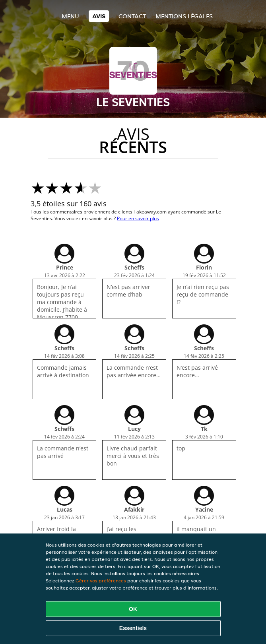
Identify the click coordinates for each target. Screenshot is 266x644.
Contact (132, 16)
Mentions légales (184, 16)
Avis (99, 16)
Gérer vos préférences (101, 581)
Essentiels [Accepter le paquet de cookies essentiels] (133, 628)
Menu (70, 16)
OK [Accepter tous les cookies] (133, 609)
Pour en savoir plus (138, 218)
